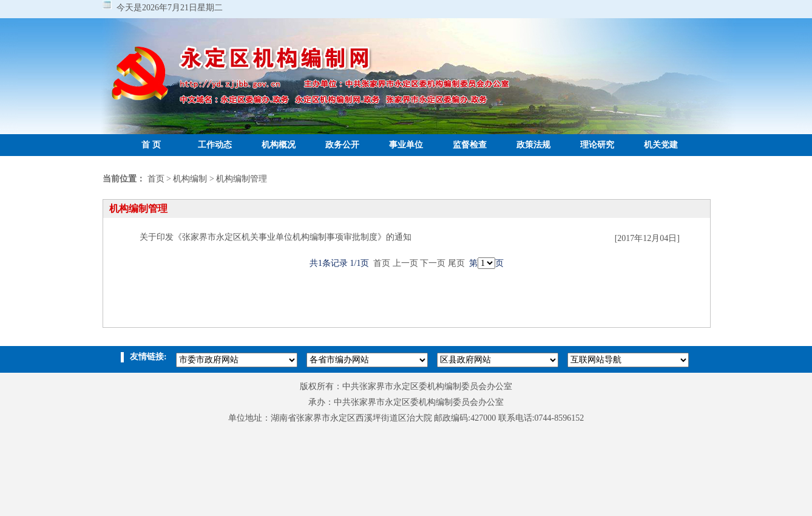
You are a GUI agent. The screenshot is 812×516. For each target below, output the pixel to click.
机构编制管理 (242, 179)
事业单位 (406, 145)
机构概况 (279, 145)
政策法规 (533, 145)
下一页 (433, 263)
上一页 (405, 263)
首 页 (151, 145)
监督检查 (470, 145)
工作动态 (215, 145)
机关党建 (661, 145)
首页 (156, 179)
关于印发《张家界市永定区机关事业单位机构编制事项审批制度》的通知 (276, 237)
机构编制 (190, 179)
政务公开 (342, 145)
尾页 (456, 263)
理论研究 (597, 145)
